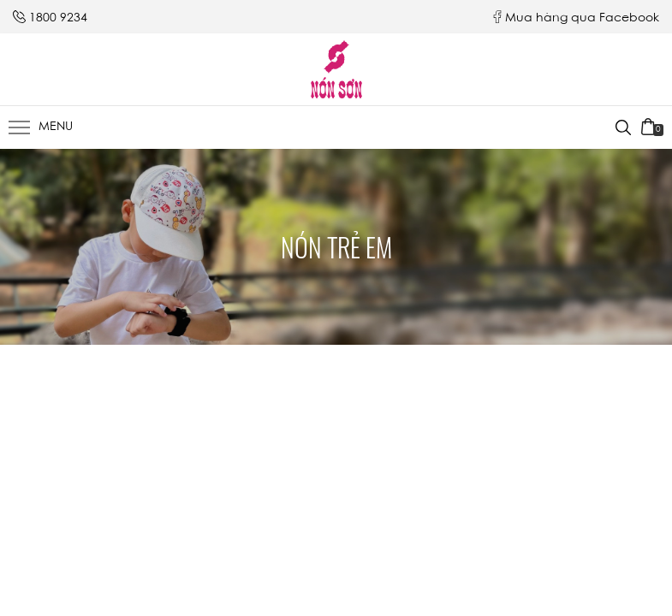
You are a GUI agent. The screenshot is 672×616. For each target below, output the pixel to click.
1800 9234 (58, 19)
